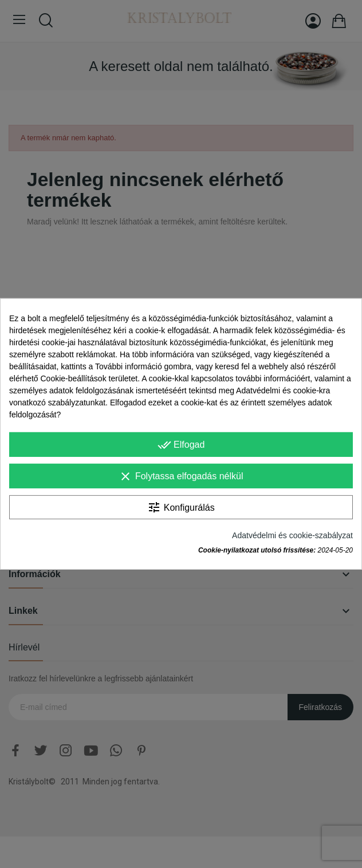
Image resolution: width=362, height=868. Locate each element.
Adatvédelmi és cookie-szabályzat (292, 535)
